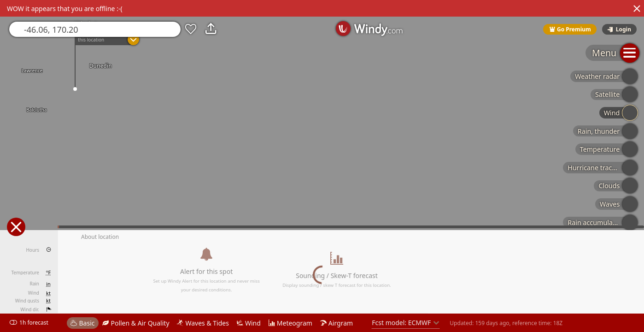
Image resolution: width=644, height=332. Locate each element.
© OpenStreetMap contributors (606, 329)
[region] (322, 166)
